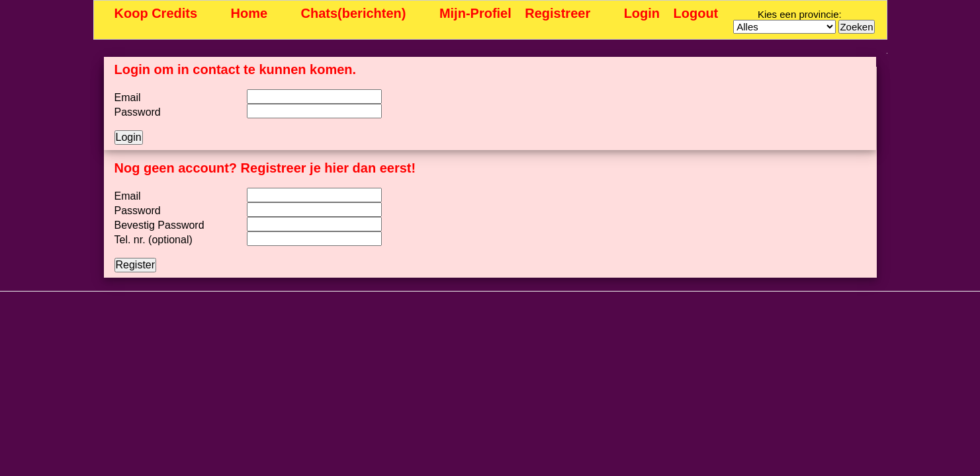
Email (128, 98)
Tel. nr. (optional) (154, 240)
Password (138, 112)
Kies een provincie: (800, 14)
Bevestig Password (159, 225)
